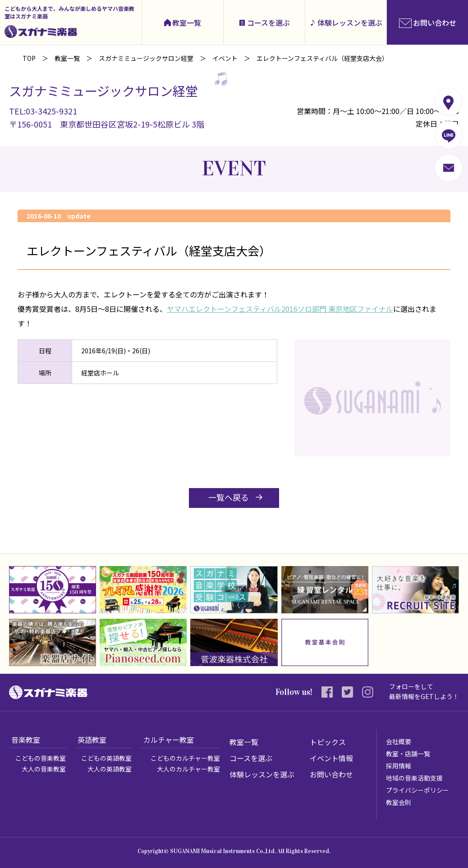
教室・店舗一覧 (408, 754)
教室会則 (399, 802)
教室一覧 (187, 23)
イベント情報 (331, 758)
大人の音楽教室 (44, 769)
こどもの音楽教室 (41, 758)
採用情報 (399, 766)
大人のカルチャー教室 (188, 769)
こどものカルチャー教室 (185, 758)
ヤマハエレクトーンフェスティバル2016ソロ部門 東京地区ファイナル (280, 309)
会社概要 (399, 741)
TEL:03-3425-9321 (43, 111)
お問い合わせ (331, 774)
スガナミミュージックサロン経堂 (146, 58)
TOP (29, 58)
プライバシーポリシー (418, 790)
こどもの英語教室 (106, 758)
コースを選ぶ (268, 23)
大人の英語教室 (110, 769)
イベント (225, 58)
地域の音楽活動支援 (414, 778)
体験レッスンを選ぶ (350, 23)
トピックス (328, 742)
